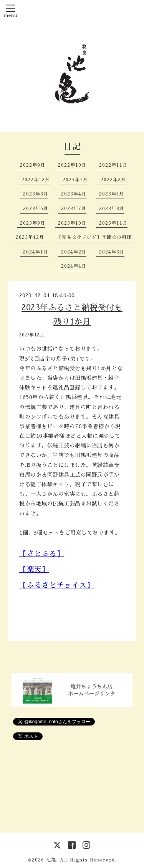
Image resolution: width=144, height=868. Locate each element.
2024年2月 (74, 252)
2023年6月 (36, 209)
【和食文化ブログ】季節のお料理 (94, 237)
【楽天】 (34, 569)
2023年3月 (36, 194)
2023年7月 (74, 209)
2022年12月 (36, 180)
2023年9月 (33, 223)
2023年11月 (113, 223)
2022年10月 (72, 165)
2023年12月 (30, 237)
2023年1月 (75, 180)
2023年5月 (112, 194)
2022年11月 (113, 165)
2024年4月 (74, 266)
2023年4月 (74, 194)
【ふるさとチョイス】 (57, 585)
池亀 (51, 860)
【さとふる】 (42, 554)
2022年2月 (113, 180)
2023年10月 (72, 223)
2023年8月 (112, 209)
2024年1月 (36, 252)
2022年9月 (33, 165)
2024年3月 (112, 252)
